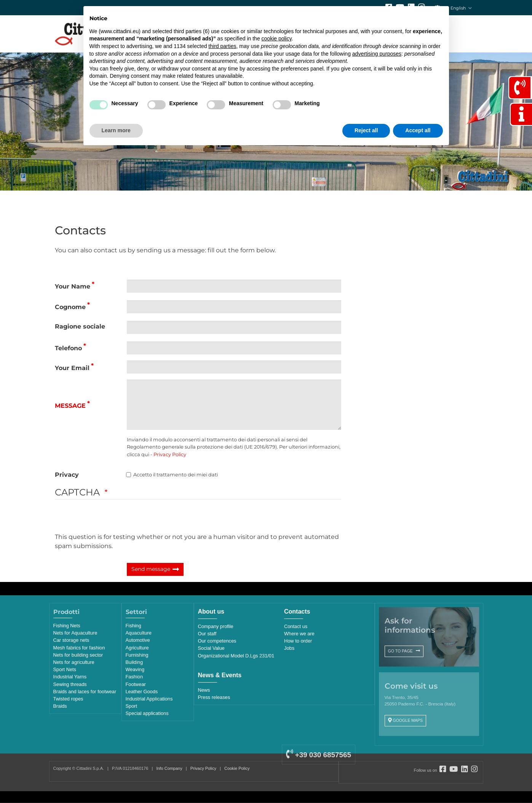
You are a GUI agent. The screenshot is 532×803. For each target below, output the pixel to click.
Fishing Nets (67, 626)
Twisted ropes (68, 699)
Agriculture (137, 648)
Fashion (134, 677)
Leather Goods (142, 692)
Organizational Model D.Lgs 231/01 (236, 656)
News (204, 690)
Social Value (211, 648)
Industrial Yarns (70, 677)
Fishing (133, 626)
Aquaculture (139, 633)
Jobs (289, 648)
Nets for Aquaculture (75, 633)
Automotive (138, 640)
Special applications (147, 713)
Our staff (207, 634)
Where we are (299, 634)
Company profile (216, 626)
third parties (222, 46)
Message (70, 406)
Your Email (72, 368)
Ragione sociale (80, 326)
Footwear (136, 684)
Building (134, 662)
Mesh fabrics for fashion (79, 648)
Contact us (296, 626)
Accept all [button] (418, 130)
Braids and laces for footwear (85, 692)
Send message (151, 569)
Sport (132, 706)
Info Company (169, 768)
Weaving (135, 669)
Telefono (68, 348)
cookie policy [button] (277, 38)
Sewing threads (70, 684)
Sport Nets (65, 669)
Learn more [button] (116, 130)
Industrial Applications (149, 699)
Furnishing (137, 655)
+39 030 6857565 (318, 755)
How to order (298, 641)
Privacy (67, 475)
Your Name (73, 286)
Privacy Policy (170, 454)
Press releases (214, 697)
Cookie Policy (237, 768)
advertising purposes (377, 54)
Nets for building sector (78, 655)
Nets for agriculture (74, 662)
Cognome (70, 307)
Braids (60, 706)
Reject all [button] (366, 130)
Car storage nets (71, 640)
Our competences (217, 641)
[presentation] (113, 518)
